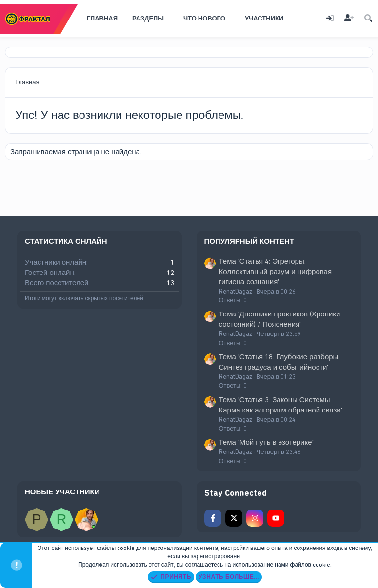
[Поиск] (368, 19)
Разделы (148, 18)
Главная (102, 18)
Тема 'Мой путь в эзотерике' (266, 442)
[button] (170, 19)
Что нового (204, 18)
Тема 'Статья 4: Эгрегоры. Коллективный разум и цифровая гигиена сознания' (276, 272)
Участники (264, 18)
